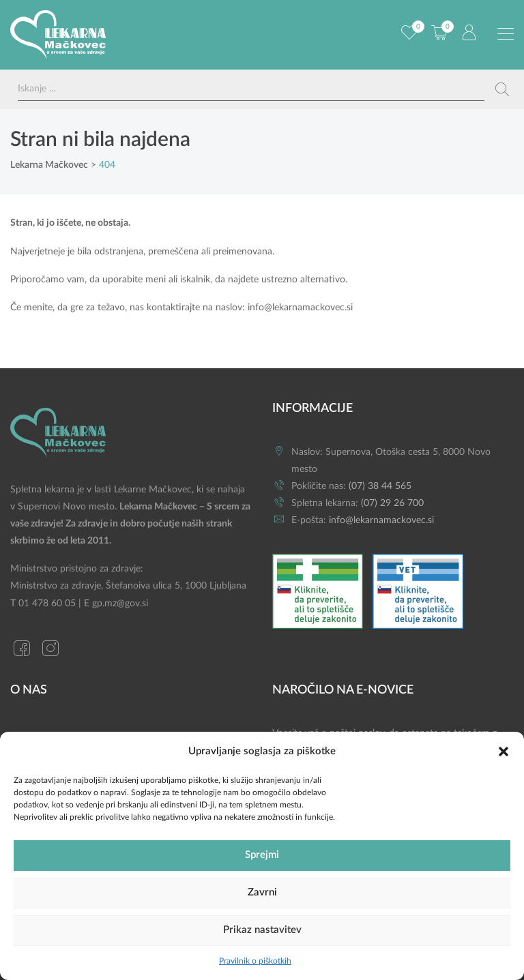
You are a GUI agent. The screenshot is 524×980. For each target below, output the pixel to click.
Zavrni (262, 892)
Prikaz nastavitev (262, 930)
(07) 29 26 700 (392, 503)
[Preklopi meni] (506, 34)
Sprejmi (262, 855)
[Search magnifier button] (502, 89)
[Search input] (251, 89)
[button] (504, 751)
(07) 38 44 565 (380, 486)
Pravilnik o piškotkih (255, 961)
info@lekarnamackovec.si (300, 308)
